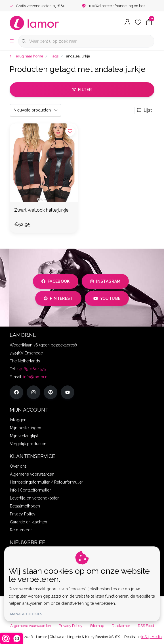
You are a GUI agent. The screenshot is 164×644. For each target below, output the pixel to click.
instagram (105, 281)
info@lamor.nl (36, 377)
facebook (56, 281)
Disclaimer (121, 626)
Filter (82, 90)
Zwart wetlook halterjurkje (41, 210)
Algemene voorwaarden (31, 626)
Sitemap (97, 626)
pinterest (58, 298)
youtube (107, 298)
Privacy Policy (71, 626)
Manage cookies (26, 614)
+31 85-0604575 (31, 369)
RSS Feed (146, 626)
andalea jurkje (78, 56)
